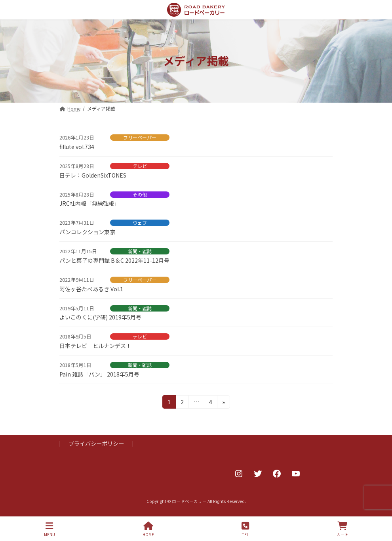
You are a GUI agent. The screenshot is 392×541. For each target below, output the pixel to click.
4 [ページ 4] (211, 403)
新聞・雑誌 (140, 251)
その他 (140, 195)
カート (343, 529)
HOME (148, 529)
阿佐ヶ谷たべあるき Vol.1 (91, 289)
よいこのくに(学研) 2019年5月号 (100, 317)
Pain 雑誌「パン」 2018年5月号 (99, 374)
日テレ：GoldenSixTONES (93, 175)
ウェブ (140, 223)
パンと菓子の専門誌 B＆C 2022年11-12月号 (114, 260)
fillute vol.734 (77, 147)
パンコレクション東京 (87, 232)
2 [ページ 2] (183, 403)
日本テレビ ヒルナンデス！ (95, 346)
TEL (245, 529)
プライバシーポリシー (96, 443)
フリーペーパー (140, 138)
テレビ (140, 166)
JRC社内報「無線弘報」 (89, 203)
